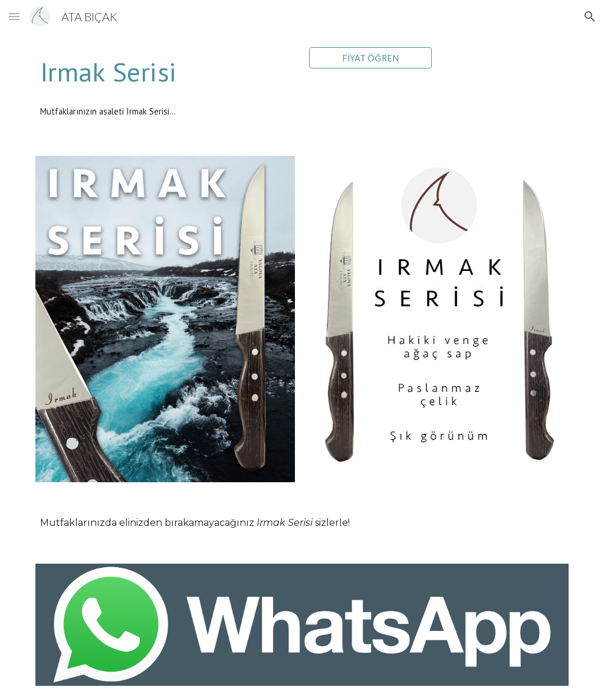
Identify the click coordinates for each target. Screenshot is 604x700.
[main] (165, 72)
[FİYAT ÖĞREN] (371, 58)
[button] (14, 16)
